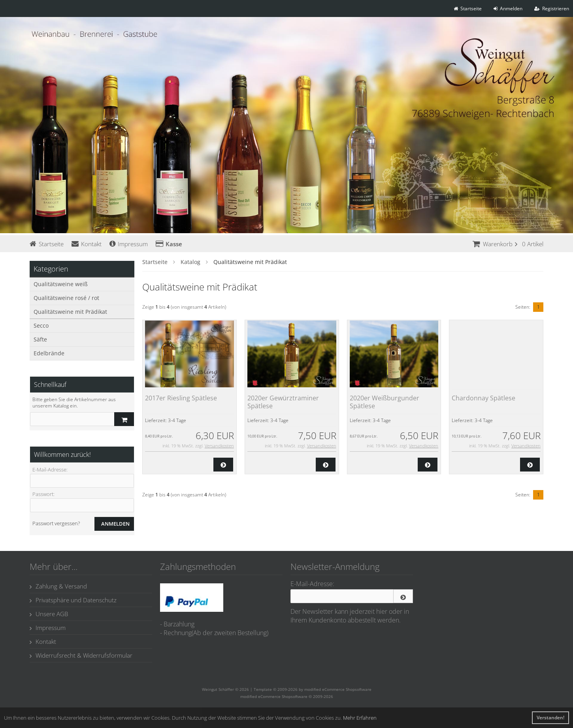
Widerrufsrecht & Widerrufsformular (81, 655)
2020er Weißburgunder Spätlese (385, 402)
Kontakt (87, 244)
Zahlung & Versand (58, 586)
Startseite (47, 244)
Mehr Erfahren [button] (360, 718)
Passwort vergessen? (56, 523)
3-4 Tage (177, 420)
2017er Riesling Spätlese (181, 398)
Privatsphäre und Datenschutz (73, 600)
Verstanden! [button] (550, 718)
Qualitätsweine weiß (61, 284)
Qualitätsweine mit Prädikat (70, 312)
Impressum (129, 244)
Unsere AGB (49, 614)
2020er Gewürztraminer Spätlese (283, 402)
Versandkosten (219, 446)
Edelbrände (49, 353)
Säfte (40, 339)
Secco (41, 325)
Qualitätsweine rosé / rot (66, 298)
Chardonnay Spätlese (483, 398)
